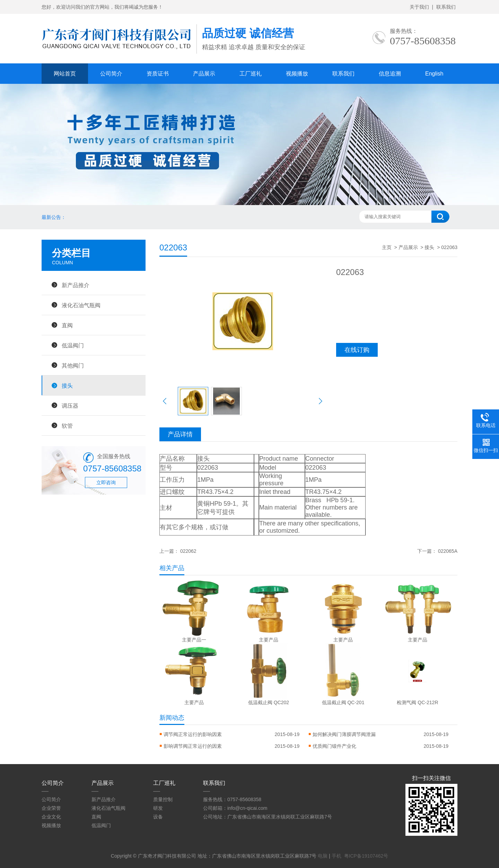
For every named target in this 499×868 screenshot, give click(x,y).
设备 (158, 817)
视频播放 (297, 74)
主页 (387, 247)
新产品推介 (76, 285)
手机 (336, 856)
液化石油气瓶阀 (81, 305)
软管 (67, 426)
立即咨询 (106, 482)
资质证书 (158, 74)
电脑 (323, 856)
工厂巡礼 (251, 74)
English (434, 74)
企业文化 (51, 817)
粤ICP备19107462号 (366, 856)
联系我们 (446, 7)
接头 (67, 386)
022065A (448, 551)
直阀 (67, 325)
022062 (188, 551)
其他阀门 (73, 365)
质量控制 (163, 799)
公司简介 (111, 74)
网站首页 (65, 74)
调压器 (70, 406)
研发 (158, 808)
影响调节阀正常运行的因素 (193, 746)
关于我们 (419, 7)
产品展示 (204, 74)
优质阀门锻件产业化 (334, 746)
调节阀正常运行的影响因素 (193, 734)
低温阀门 (73, 345)
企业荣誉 (51, 808)
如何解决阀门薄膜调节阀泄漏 (344, 734)
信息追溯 (390, 74)
